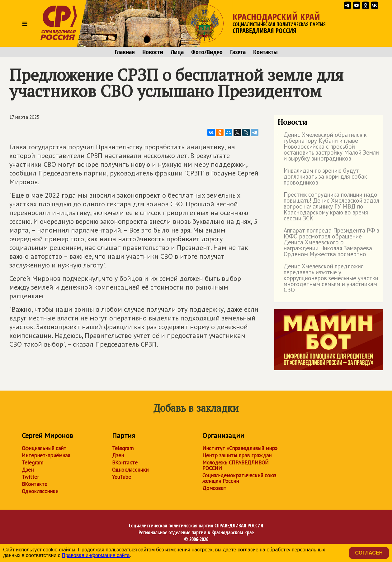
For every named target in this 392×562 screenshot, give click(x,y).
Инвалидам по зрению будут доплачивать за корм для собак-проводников (323, 177)
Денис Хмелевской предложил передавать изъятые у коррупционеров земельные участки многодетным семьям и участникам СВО (328, 279)
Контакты (265, 52)
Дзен (28, 470)
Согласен (369, 553)
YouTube (122, 477)
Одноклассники (40, 491)
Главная (125, 52)
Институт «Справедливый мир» (240, 448)
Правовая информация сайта (96, 555)
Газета (238, 52)
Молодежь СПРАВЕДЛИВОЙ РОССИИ (236, 465)
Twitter (30, 477)
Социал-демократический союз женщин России (239, 478)
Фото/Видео (207, 52)
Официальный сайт (44, 448)
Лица (177, 52)
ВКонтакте (35, 484)
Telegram (33, 463)
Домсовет (214, 488)
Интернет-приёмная (46, 455)
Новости (153, 52)
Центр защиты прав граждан (237, 455)
